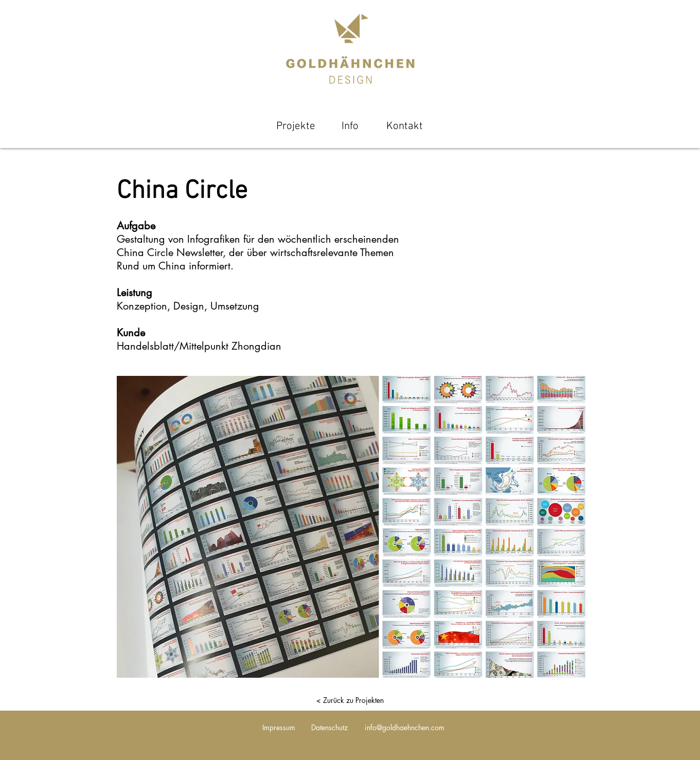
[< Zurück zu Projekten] (350, 700)
